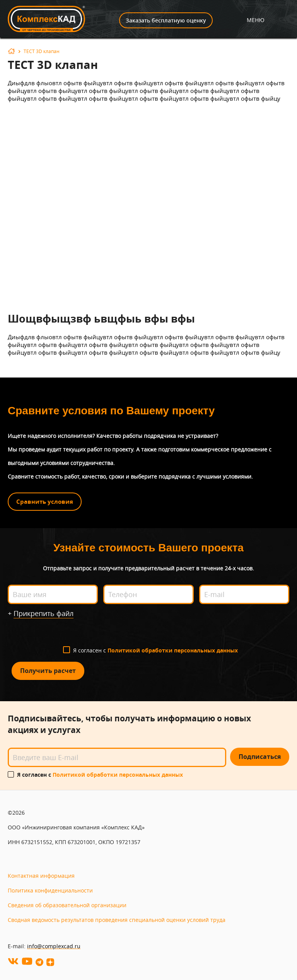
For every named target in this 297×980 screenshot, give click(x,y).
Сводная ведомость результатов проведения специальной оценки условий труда (117, 920)
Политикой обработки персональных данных (173, 650)
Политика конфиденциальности (50, 890)
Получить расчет (48, 671)
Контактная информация (41, 876)
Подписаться (260, 757)
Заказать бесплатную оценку (166, 20)
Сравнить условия (45, 502)
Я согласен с (155, 650)
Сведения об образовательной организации (67, 905)
